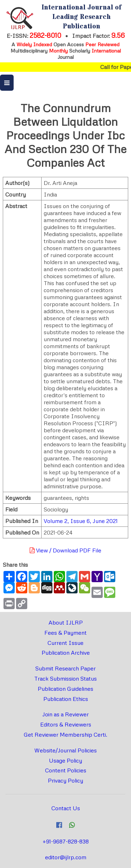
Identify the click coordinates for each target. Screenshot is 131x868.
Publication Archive (66, 653)
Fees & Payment (65, 633)
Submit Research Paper (65, 668)
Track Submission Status (65, 678)
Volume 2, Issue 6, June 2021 (81, 521)
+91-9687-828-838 (66, 841)
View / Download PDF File (65, 550)
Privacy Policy (65, 780)
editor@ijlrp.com (66, 857)
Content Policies (66, 770)
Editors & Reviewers (66, 724)
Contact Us (66, 808)
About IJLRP (66, 622)
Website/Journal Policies (65, 750)
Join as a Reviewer (65, 714)
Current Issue (65, 643)
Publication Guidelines (65, 689)
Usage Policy (65, 760)
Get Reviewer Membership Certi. (65, 735)
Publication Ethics (66, 699)
